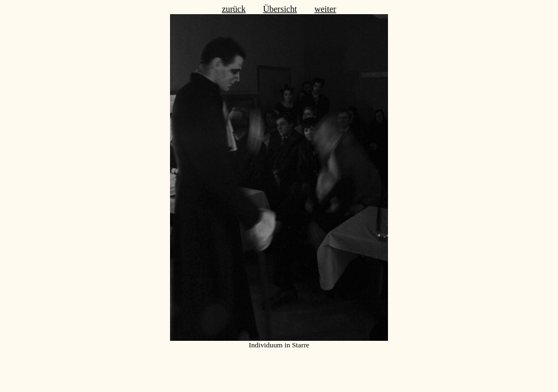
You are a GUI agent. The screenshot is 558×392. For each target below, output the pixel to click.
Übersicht (280, 9)
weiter (325, 9)
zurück (234, 9)
